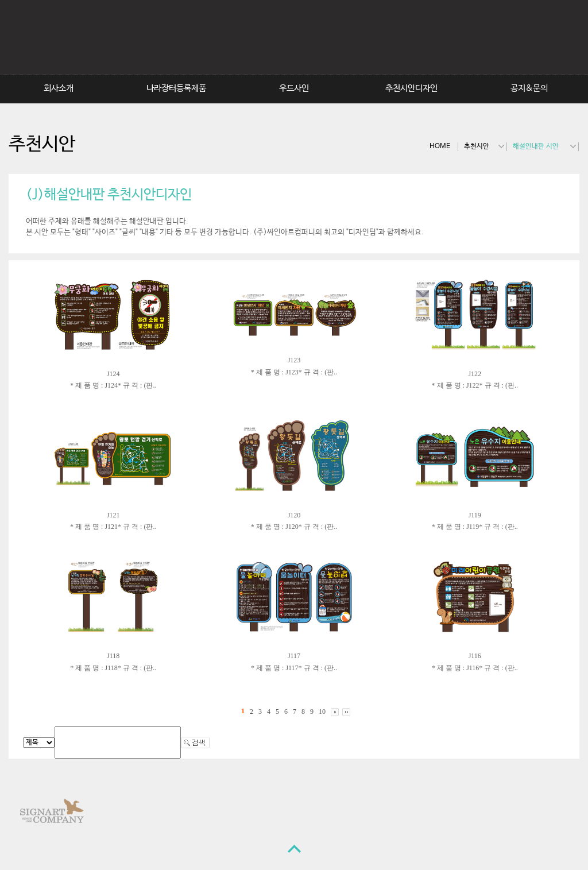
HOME (440, 146)
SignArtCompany (368, 42)
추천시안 (477, 146)
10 (322, 712)
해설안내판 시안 (536, 146)
